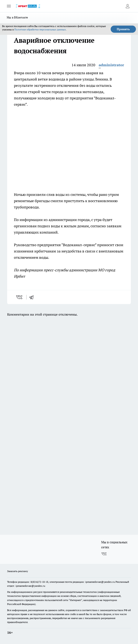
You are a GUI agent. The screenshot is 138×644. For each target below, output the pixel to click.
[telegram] (33, 297)
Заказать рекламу (18, 571)
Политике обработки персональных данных (40, 29)
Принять (123, 29)
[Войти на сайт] (127, 6)
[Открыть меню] (9, 6)
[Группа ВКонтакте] (104, 554)
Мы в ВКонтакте (17, 17)
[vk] (20, 297)
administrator (111, 65)
